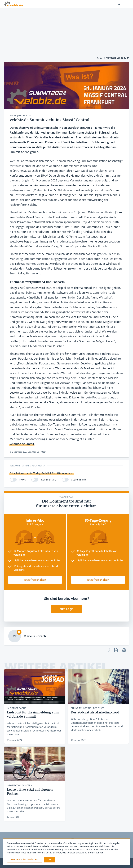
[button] (49, 860)
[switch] (13, 480)
